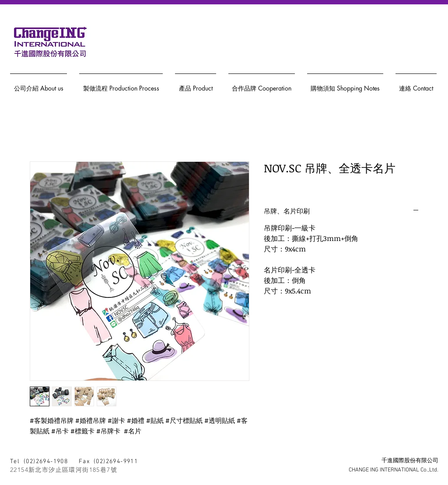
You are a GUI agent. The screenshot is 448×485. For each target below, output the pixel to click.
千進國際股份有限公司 (410, 461)
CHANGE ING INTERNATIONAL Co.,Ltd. (394, 470)
